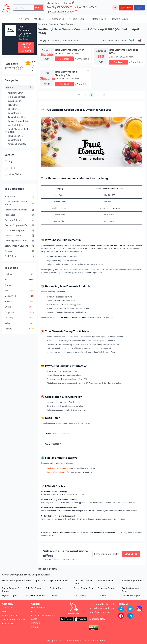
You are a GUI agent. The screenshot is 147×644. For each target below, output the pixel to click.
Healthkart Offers (106, 581)
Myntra (19, 307)
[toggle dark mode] (115, 8)
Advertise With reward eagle (43, 617)
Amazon (19, 301)
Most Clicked (15, 174)
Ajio (19, 280)
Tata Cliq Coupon (34, 588)
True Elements (68, 24)
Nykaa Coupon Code (36, 581)
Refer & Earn (97, 19)
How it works (38, 607)
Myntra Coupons (10, 595)
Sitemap (36, 623)
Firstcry (19, 290)
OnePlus (54, 595)
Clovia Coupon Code (36, 595)
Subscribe (131, 554)
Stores (52, 24)
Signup (35, 627)
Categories (56, 19)
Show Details (82, 59)
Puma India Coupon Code (83, 582)
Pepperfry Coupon (106, 588)
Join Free (126, 8)
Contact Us (8, 623)
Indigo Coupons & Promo (11, 590)
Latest (12, 168)
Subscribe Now (97, 619)
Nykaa (19, 323)
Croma (19, 285)
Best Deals (76, 19)
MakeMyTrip (19, 296)
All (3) (43, 40)
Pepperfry (19, 312)
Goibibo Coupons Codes (133, 581)
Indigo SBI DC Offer (84, 7)
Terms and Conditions (14, 619)
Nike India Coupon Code (14, 581)
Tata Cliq (19, 318)
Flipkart (19, 329)
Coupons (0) (55, 40)
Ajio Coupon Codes (59, 581)
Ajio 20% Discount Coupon (61, 12)
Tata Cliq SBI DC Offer (58, 7)
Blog (5, 611)
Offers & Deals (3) (73, 40)
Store (39, 19)
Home (24, 19)
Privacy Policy (10, 615)
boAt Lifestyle (80, 595)
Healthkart (19, 274)
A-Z (10, 162)
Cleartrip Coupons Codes (130, 590)
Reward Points (120, 19)
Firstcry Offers (57, 588)
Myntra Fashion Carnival (60, 3)
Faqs (34, 611)
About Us (7, 607)
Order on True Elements (26, 47)
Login (139, 8)
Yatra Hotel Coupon (131, 595)
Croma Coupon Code (84, 588)
